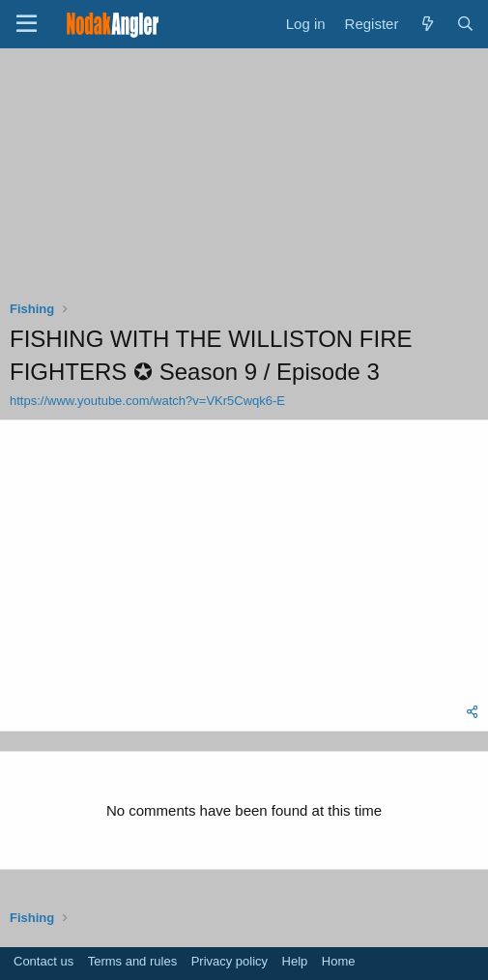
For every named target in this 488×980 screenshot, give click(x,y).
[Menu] (27, 24)
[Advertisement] (244, 179)
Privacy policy (230, 961)
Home (339, 961)
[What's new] (427, 24)
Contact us (43, 961)
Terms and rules (132, 961)
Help (295, 961)
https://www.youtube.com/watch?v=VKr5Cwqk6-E (147, 401)
